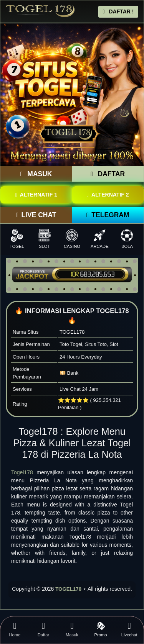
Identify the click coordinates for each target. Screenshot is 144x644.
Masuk (72, 629)
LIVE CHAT (36, 215)
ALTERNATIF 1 (36, 195)
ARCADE (99, 239)
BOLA (127, 239)
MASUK (36, 174)
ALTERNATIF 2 (108, 195)
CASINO (72, 239)
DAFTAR (108, 174)
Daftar (44, 629)
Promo (101, 629)
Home (15, 629)
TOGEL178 (68, 589)
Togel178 (22, 472)
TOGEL (17, 239)
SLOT (45, 239)
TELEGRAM (108, 215)
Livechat (129, 629)
